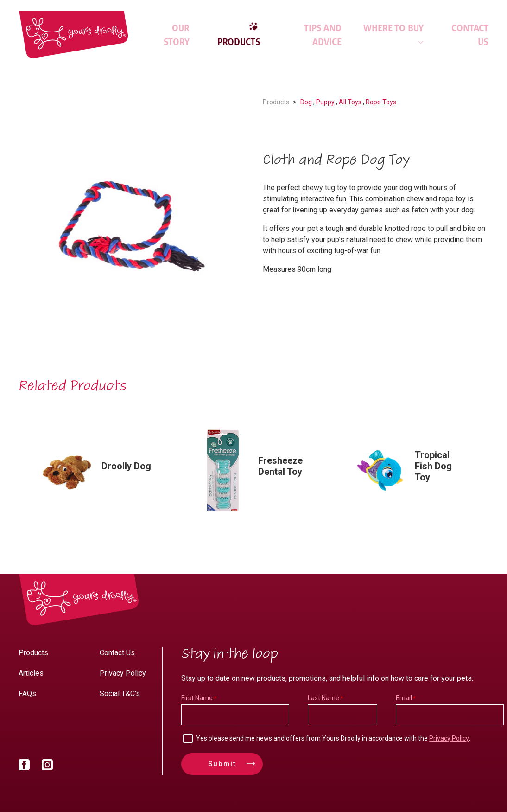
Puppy (325, 102)
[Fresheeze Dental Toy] (253, 471)
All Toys (350, 102)
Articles (31, 673)
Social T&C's (120, 694)
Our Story (177, 35)
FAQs (27, 694)
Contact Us (470, 35)
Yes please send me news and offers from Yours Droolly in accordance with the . (333, 738)
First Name (197, 698)
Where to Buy (393, 34)
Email (404, 698)
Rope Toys (381, 102)
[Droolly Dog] (97, 471)
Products (239, 42)
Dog (306, 102)
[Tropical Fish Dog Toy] (410, 471)
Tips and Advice (323, 35)
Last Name (323, 698)
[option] (131, 229)
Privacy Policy (123, 673)
